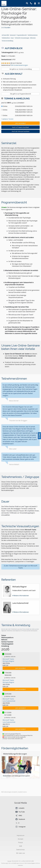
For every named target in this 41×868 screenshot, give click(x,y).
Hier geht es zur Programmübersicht (20, 94)
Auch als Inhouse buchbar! (21, 131)
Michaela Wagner (8, 661)
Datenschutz (20, 850)
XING (19, 816)
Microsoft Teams (8, 659)
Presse (20, 843)
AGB (21, 846)
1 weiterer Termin (7, 119)
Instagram (20, 827)
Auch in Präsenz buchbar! (21, 127)
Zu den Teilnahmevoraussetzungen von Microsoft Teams (20, 567)
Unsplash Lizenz (22, 792)
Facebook (20, 819)
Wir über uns (21, 853)
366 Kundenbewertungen (19, 65)
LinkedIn (20, 808)
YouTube (20, 812)
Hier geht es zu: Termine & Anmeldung (21, 69)
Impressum (20, 835)
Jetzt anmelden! (20, 123)
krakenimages (8, 792)
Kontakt (21, 839)
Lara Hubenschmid (9, 701)
